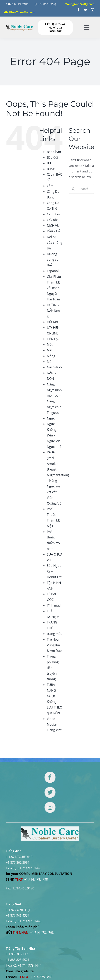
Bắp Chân (54, 152)
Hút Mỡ (52, 322)
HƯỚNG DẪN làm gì (53, 311)
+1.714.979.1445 (30, 868)
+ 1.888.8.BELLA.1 (18, 954)
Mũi (50, 362)
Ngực (51, 418)
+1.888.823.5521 (18, 960)
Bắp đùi (52, 157)
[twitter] (85, 10)
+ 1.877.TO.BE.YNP (19, 857)
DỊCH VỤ (53, 226)
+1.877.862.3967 (18, 862)
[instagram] (93, 10)
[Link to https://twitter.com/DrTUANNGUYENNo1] (50, 792)
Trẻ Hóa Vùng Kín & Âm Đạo (54, 645)
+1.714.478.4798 (36, 879)
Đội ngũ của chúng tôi (55, 243)
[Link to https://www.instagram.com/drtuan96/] (50, 807)
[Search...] (81, 189)
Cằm (50, 186)
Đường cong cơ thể (53, 260)
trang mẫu (55, 634)
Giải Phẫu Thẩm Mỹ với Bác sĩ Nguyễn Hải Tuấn (54, 288)
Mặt (50, 350)
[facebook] (78, 10)
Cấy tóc (52, 220)
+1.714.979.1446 (30, 921)
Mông (51, 356)
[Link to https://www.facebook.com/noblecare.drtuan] (50, 777)
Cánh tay (53, 214)
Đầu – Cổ (53, 231)
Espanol (53, 271)
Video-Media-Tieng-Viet (54, 724)
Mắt (50, 345)
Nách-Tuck (55, 367)
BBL (50, 163)
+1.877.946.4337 (18, 915)
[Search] (74, 189)
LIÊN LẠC (53, 339)
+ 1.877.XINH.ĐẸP (19, 910)
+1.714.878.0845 (41, 977)
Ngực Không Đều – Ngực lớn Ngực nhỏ (54, 435)
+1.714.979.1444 (30, 965)
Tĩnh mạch (55, 605)
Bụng (51, 169)
